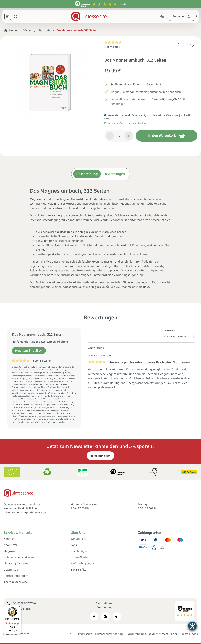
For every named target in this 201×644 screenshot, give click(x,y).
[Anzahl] (119, 136)
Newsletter (11, 545)
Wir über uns (79, 539)
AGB (73, 634)
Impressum (85, 634)
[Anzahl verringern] (110, 136)
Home (13, 30)
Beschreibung (87, 174)
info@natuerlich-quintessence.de (25, 512)
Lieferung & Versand (17, 564)
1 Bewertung (112, 47)
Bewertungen (114, 174)
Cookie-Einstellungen (185, 634)
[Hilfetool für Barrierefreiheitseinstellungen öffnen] (192, 626)
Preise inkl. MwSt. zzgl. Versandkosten (125, 123)
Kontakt (9, 539)
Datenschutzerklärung (109, 634)
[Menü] (9, 17)
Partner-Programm (16, 576)
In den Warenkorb (167, 136)
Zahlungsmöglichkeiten (19, 557)
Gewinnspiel (12, 570)
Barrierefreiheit (136, 634)
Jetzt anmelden (101, 456)
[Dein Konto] (182, 16)
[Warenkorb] (162, 16)
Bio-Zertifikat (79, 570)
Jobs (74, 545)
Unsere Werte (79, 557)
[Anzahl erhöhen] (129, 136)
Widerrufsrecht (159, 634)
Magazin (9, 551)
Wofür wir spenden (83, 564)
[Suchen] (16, 16)
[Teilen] (178, 44)
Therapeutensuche (16, 582)
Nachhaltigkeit (80, 551)
